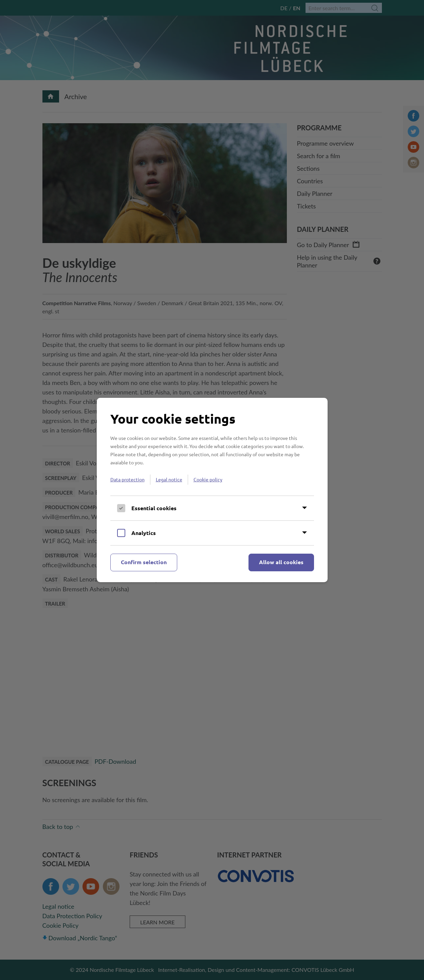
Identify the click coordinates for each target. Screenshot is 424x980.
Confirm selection (144, 562)
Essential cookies (154, 508)
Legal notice (169, 479)
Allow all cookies (281, 562)
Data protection (127, 479)
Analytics (144, 533)
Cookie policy (208, 479)
